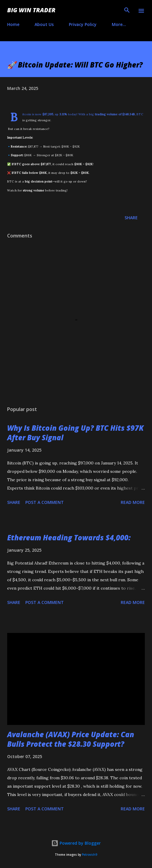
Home (13, 24)
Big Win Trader (31, 10)
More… (119, 24)
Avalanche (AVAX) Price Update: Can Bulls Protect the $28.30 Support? (71, 739)
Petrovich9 (90, 855)
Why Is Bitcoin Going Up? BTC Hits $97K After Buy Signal (75, 433)
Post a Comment (45, 502)
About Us (44, 24)
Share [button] (131, 218)
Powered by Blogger (76, 843)
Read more (133, 502)
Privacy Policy (83, 24)
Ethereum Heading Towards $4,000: (69, 537)
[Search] (127, 11)
